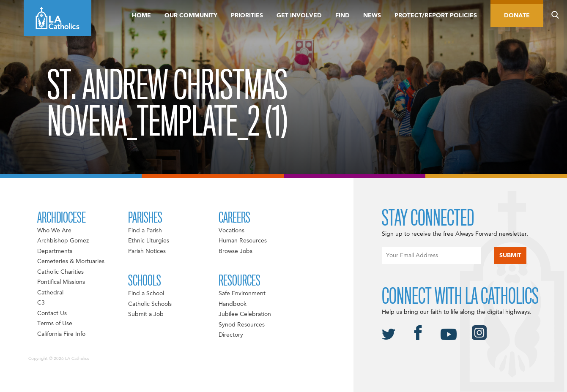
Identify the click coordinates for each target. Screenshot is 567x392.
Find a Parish (145, 231)
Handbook (233, 304)
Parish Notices (147, 251)
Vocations (231, 231)
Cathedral (50, 293)
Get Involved (299, 16)
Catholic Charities (60, 272)
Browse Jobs (236, 251)
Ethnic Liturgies (149, 241)
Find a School (146, 294)
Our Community (191, 16)
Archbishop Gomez (63, 241)
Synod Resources (242, 325)
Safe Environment (242, 294)
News (372, 16)
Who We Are (54, 231)
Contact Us (52, 313)
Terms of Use (55, 324)
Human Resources (243, 241)
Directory (231, 335)
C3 (41, 303)
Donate (517, 16)
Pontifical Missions (61, 282)
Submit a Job (146, 314)
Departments (55, 251)
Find (342, 16)
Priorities (247, 16)
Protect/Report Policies (436, 16)
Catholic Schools (150, 304)
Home (141, 16)
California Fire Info (61, 334)
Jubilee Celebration (245, 314)
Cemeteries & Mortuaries (71, 261)
